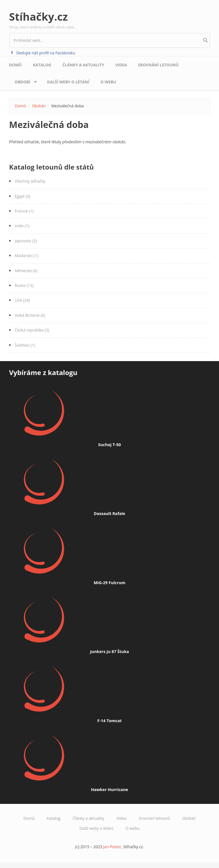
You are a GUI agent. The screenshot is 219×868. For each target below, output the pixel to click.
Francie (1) (24, 211)
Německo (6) (26, 271)
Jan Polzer (112, 847)
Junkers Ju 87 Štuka (109, 651)
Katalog (42, 65)
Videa (121, 65)
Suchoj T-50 (110, 444)
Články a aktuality (83, 65)
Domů (15, 65)
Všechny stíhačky (30, 181)
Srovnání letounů (158, 65)
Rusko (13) (24, 285)
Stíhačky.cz (39, 16)
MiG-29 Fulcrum (110, 582)
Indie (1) (22, 226)
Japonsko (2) (26, 241)
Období (24, 80)
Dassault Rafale (109, 513)
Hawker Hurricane (109, 789)
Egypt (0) (23, 196)
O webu (108, 82)
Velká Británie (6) (30, 315)
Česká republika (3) (32, 330)
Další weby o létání (68, 82)
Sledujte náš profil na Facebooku (46, 53)
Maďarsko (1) (27, 256)
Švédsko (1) (25, 345)
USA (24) (22, 300)
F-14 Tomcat (109, 720)
